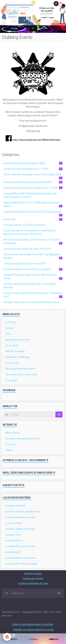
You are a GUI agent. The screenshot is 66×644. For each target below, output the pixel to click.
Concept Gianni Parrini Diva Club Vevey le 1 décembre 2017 (33, 295)
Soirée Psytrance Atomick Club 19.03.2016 (27, 249)
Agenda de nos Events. (18, 340)
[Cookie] (7, 637)
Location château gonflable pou (23, 512)
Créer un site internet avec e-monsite (33, 624)
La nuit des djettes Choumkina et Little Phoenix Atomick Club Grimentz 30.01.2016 (29, 232)
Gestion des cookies (33, 578)
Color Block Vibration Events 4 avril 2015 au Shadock (33, 212)
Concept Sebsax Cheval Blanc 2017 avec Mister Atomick (30, 286)
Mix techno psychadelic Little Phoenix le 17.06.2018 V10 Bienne (33, 241)
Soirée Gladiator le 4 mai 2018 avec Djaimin (33, 269)
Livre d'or (10, 444)
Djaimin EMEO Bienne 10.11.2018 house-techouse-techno (33, 204)
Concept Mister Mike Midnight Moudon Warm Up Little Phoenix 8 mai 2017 (30, 195)
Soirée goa (33, 219)
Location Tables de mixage (20, 529)
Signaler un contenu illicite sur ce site (34, 630)
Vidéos (9, 450)
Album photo (12, 433)
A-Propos (11, 322)
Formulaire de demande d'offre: (23, 439)
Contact (10, 328)
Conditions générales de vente (33, 583)
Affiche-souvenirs (15, 351)
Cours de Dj (12, 345)
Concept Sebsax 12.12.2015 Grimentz (24, 225)
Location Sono (13, 535)
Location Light (13, 552)
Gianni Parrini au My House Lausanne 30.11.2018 (33, 188)
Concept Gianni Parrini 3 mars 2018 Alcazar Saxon (31, 302)
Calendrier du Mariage (18, 357)
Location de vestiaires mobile (21, 564)
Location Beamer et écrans (20, 517)
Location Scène (14, 523)
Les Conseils (12, 363)
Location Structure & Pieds (20, 546)
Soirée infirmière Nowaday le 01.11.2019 (33, 169)
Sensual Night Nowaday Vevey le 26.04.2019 (33, 182)
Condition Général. (15, 506)
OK (59, 415)
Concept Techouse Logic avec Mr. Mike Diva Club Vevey (33, 277)
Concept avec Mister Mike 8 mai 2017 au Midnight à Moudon (33, 256)
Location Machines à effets (20, 558)
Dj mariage (11, 380)
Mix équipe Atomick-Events (20, 369)
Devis (8, 334)
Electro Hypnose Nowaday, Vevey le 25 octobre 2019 (33, 175)
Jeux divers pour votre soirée (21, 374)
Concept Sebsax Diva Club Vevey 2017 (25, 264)
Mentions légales (33, 573)
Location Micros (14, 541)
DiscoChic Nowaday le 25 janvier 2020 (33, 163)
